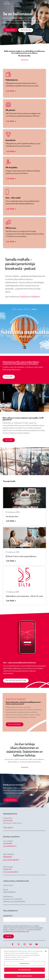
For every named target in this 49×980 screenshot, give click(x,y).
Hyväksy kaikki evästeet (24, 976)
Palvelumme (10, 30)
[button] (46, 2)
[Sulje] (46, 951)
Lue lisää (9, 377)
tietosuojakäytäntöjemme (20, 930)
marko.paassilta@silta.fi (11, 872)
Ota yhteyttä (26, 30)
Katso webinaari (15, 724)
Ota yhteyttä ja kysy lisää (16, 681)
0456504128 (7, 857)
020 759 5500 (8, 821)
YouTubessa (35, 296)
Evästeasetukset (25, 963)
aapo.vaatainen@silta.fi (11, 860)
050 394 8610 (8, 844)
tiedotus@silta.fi (8, 828)
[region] (24, 964)
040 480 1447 (7, 869)
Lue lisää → (11, 91)
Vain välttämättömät (24, 970)
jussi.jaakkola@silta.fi (10, 846)
